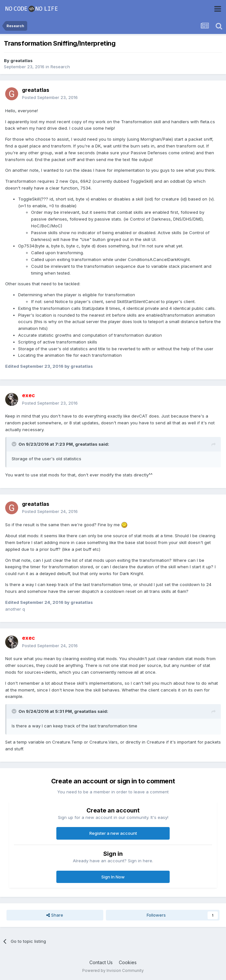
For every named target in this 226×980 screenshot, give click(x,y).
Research (60, 67)
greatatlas (22, 60)
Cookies (128, 962)
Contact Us (101, 962)
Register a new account (113, 833)
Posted (50, 97)
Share (55, 915)
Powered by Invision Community (113, 970)
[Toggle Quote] (15, 444)
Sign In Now (113, 877)
